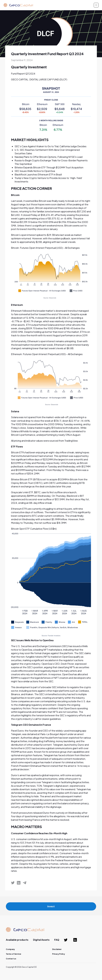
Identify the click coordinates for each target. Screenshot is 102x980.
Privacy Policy (59, 954)
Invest (51, 908)
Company (10, 949)
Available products (17, 940)
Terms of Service (14, 954)
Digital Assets (41, 940)
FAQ (57, 940)
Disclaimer (57, 949)
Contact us (11, 959)
